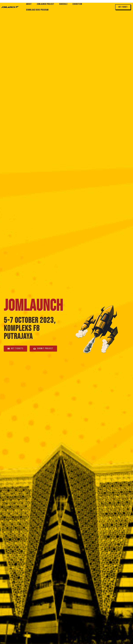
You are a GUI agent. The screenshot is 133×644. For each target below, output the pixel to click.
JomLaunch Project (45, 4)
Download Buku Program (37, 10)
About (29, 4)
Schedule (63, 4)
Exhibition (77, 4)
